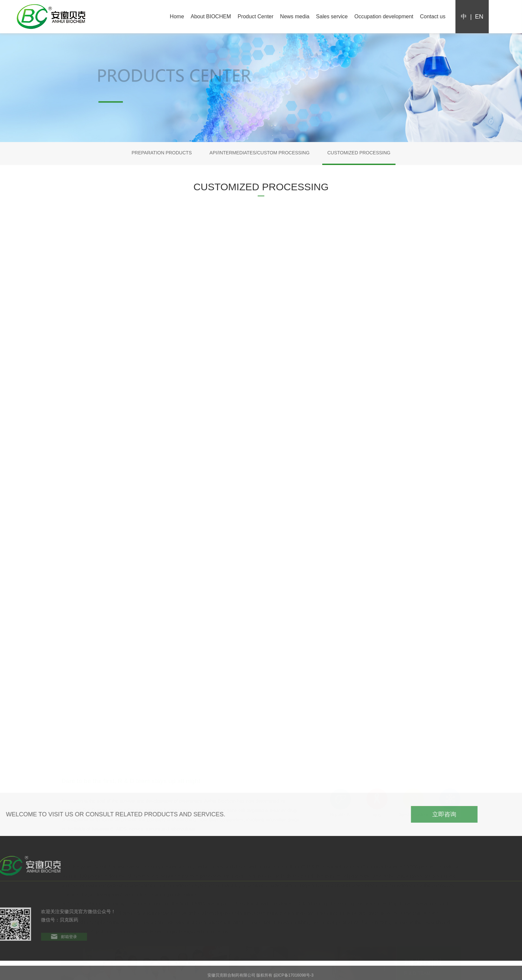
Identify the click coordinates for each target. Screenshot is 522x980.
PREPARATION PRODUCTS (162, 153)
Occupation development (384, 16)
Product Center (256, 16)
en (481, 17)
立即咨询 (472, 814)
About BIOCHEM (211, 16)
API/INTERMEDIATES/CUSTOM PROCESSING (260, 153)
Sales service (332, 16)
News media (295, 16)
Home (177, 16)
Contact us (433, 16)
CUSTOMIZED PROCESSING (359, 153)
